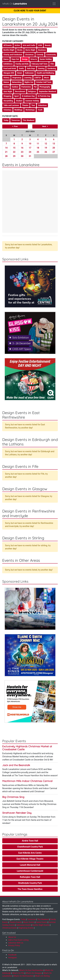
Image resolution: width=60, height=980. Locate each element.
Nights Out (29, 82)
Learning (28, 78)
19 (46, 148)
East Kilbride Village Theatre (30, 859)
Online (6, 87)
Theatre (25, 105)
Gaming (41, 69)
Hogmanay (17, 78)
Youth (40, 110)
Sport (17, 96)
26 (46, 152)
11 (38, 144)
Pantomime (26, 87)
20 (54, 148)
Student (19, 101)
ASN (40, 45)
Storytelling (8, 101)
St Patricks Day (44, 96)
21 (6, 152)
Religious (32, 92)
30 (22, 156)
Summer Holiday (32, 101)
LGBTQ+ (38, 78)
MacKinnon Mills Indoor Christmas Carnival (27, 781)
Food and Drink (10, 69)
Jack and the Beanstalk (16, 765)
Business (42, 50)
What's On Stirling (42, 976)
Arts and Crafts (29, 45)
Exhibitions (8, 64)
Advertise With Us (16, 943)
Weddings (18, 110)
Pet (35, 87)
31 (30, 156)
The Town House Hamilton (30, 889)
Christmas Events (10, 928)
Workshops (30, 110)
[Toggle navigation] (54, 4)
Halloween (29, 73)
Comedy (40, 55)
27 (54, 152)
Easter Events (42, 922)
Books (20, 50)
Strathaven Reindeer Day (17, 813)
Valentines (42, 105)
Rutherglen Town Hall (30, 877)
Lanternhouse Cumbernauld (30, 871)
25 (38, 152)
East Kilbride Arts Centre (30, 853)
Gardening (52, 69)
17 (30, 148)
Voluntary (7, 110)
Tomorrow (16, 120)
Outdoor (15, 87)
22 (14, 152)
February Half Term (40, 64)
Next (45, 126)
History (6, 78)
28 (6, 156)
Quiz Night (8, 92)
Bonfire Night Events (41, 925)
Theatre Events (15, 922)
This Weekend (29, 120)
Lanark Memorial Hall (30, 865)
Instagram (13, 958)
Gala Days (31, 69)
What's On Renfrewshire (24, 976)
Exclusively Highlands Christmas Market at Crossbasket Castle (27, 748)
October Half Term (44, 82)
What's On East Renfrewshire (31, 970)
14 (6, 148)
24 (30, 152)
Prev (15, 126)
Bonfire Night (9, 50)
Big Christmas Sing (13, 797)
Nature (6, 82)
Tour (33, 105)
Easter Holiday (46, 59)
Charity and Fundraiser (13, 55)
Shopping (7, 96)
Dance (6, 59)
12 (46, 144)
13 (54, 144)
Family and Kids (22, 64)
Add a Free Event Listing (18, 940)
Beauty (48, 45)
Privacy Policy (14, 945)
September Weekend (47, 92)
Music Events (29, 922)
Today (6, 120)
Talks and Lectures (11, 105)
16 (22, 148)
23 (22, 152)
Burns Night (30, 50)
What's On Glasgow (34, 973)
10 (30, 144)
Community (51, 55)
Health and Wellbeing (45, 73)
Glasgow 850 (9, 73)
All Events (8, 45)
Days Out (15, 59)
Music (47, 78)
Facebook (12, 955)
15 (14, 148)
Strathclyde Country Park (30, 883)
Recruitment (20, 92)
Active (17, 45)
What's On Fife (18, 973)
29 (14, 156)
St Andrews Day (28, 96)
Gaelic (21, 69)
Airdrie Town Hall (30, 841)
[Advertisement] (30, 202)
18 (38, 148)
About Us (12, 937)
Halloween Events (24, 925)
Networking (17, 82)
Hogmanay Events (26, 928)
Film (52, 64)
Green (20, 73)
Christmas (29, 55)
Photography (45, 87)
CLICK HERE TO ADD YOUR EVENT (30, 11)
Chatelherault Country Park (30, 847)
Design (25, 59)
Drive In (34, 59)
